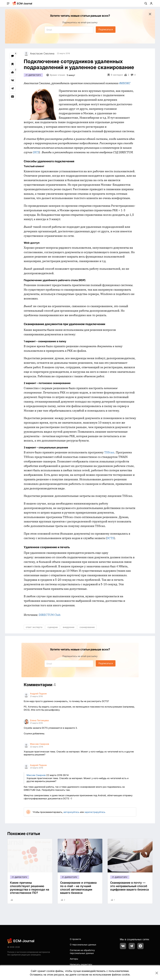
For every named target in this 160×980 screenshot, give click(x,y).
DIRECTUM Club (50, 615)
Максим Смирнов (40, 744)
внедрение (69, 627)
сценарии (53, 627)
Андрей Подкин (38, 694)
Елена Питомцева (39, 720)
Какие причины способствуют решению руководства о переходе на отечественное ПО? (30, 888)
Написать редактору (81, 964)
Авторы (74, 959)
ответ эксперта (34, 627)
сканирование (87, 627)
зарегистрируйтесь (95, 812)
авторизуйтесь (71, 812)
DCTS (110, 538)
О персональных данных (83, 945)
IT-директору (33, 75)
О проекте (75, 939)
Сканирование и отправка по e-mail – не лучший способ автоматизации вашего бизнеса (78, 888)
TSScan (109, 452)
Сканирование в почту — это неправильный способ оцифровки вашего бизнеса (129, 886)
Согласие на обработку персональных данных (82, 952)
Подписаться (106, 29)
